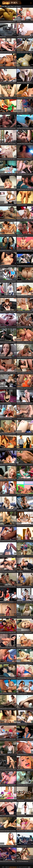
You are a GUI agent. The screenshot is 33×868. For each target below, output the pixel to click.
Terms (29, 867)
